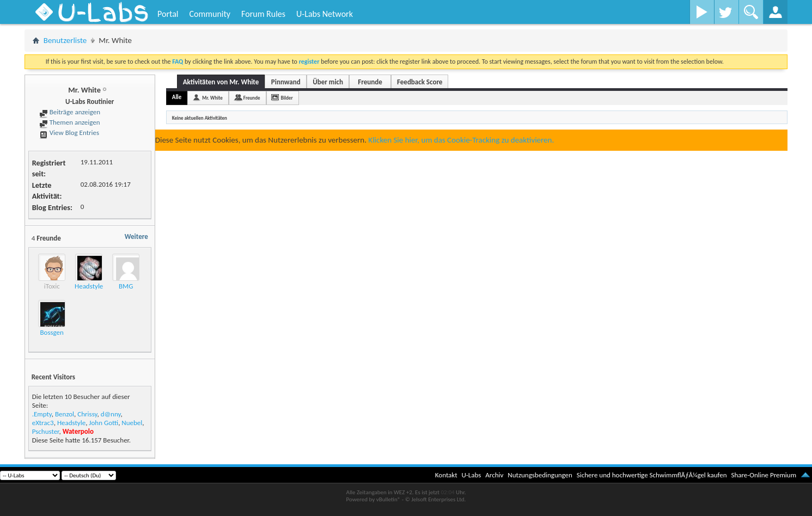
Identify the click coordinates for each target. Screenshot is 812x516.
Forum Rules (263, 14)
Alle (177, 97)
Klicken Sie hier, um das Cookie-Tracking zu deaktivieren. (461, 140)
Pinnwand (286, 82)
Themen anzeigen (70, 122)
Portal (168, 14)
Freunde (370, 82)
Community (210, 14)
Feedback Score (420, 82)
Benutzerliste (65, 40)
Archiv (494, 475)
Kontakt (446, 475)
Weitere (136, 236)
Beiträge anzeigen (70, 112)
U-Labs (472, 475)
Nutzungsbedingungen (540, 475)
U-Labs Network (325, 14)
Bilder (287, 98)
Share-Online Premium (764, 475)
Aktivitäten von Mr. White (221, 82)
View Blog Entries (69, 133)
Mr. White (212, 98)
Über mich (328, 82)
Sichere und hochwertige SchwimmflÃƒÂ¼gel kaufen (652, 475)
